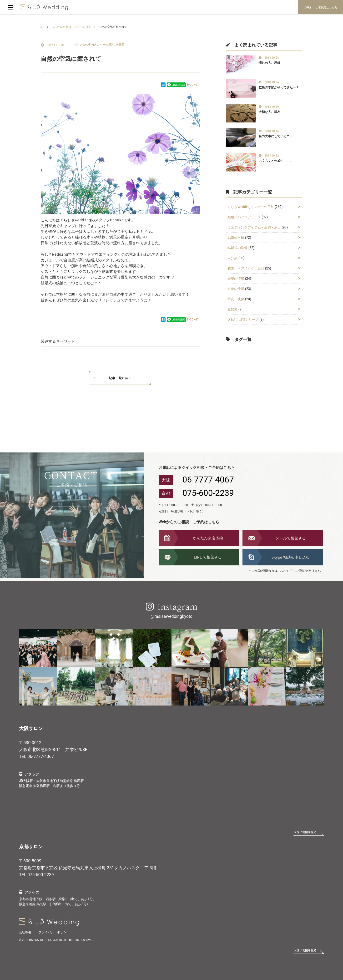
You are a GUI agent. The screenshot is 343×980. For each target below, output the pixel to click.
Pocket (193, 84)
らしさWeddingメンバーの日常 (94, 45)
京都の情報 (236, 289)
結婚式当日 (236, 238)
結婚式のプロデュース (244, 217)
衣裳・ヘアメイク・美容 (246, 268)
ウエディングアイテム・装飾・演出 (254, 227)
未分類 (120, 45)
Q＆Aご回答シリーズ (243, 320)
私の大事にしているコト (276, 136)
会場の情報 (236, 279)
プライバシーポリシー (54, 932)
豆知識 (232, 309)
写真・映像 (236, 299)
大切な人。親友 (270, 112)
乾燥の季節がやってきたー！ (279, 87)
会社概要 (25, 932)
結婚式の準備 (237, 248)
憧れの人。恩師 (270, 63)
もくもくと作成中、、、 (276, 161)
